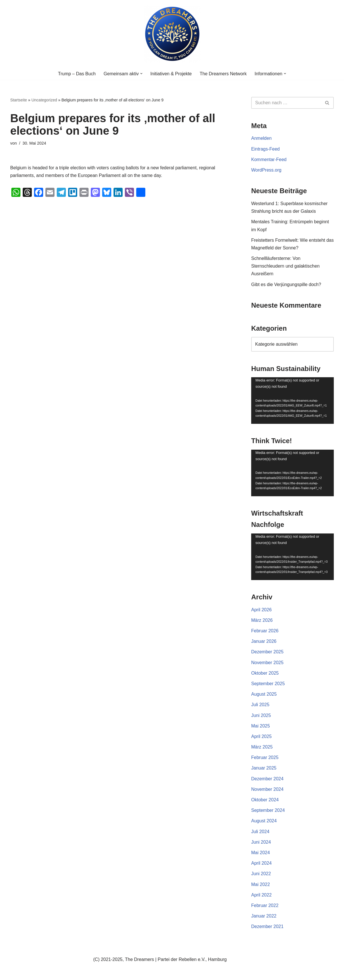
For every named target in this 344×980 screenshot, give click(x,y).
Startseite (19, 100)
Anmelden (261, 138)
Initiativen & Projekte (171, 74)
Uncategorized (44, 100)
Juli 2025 (260, 705)
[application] (292, 401)
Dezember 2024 (267, 779)
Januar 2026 (264, 641)
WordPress (67, 973)
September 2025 (268, 684)
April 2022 (261, 895)
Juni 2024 (261, 842)
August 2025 (264, 694)
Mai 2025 (261, 726)
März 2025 (262, 747)
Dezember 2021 (267, 926)
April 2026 (261, 610)
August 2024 (264, 821)
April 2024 (261, 863)
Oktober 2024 (265, 800)
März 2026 (262, 620)
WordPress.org (266, 170)
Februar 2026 (265, 631)
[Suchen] (286, 103)
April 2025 (261, 736)
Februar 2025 (265, 757)
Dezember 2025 (267, 652)
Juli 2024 (260, 832)
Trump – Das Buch (77, 74)
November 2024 (267, 789)
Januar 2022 (264, 916)
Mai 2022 (261, 884)
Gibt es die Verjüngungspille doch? (286, 284)
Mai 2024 (261, 853)
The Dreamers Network (223, 74)
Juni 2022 (261, 874)
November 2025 (267, 663)
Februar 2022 (265, 905)
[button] (141, 74)
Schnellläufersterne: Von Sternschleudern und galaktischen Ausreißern (285, 266)
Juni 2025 (261, 715)
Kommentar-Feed (269, 159)
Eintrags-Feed (266, 149)
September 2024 (268, 810)
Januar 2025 (264, 768)
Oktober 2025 (265, 673)
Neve (15, 973)
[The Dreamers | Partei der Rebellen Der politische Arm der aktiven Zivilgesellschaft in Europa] (172, 34)
